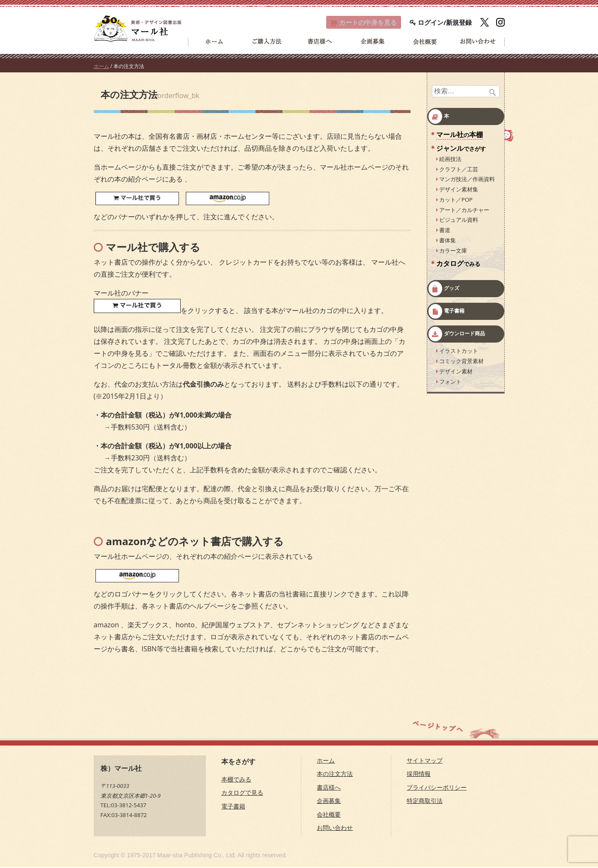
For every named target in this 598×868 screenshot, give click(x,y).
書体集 (448, 241)
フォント (450, 382)
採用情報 (419, 774)
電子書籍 (454, 312)
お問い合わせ (335, 828)
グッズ (452, 289)
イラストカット (459, 352)
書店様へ (329, 788)
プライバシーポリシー (437, 788)
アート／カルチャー (464, 210)
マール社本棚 (460, 135)
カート (359, 23)
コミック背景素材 (461, 362)
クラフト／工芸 (459, 170)
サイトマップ (425, 761)
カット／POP (456, 200)
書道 (445, 231)
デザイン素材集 (459, 190)
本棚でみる (236, 780)
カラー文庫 (453, 251)
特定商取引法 (425, 801)
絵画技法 (450, 160)
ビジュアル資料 (459, 221)
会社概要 (329, 815)
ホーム (101, 67)
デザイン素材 (456, 372)
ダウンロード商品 (464, 334)
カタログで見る (242, 793)
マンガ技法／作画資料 (467, 180)
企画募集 (329, 801)
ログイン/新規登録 (441, 23)
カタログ (458, 264)
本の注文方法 (335, 774)
